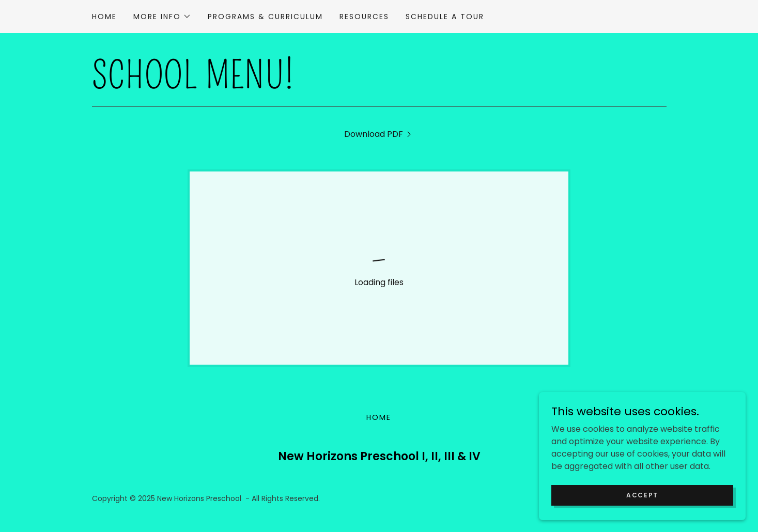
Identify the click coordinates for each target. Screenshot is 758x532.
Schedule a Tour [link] (445, 17)
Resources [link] (364, 17)
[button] (162, 17)
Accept (642, 495)
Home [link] (104, 17)
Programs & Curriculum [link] (265, 17)
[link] (379, 134)
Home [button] (379, 417)
